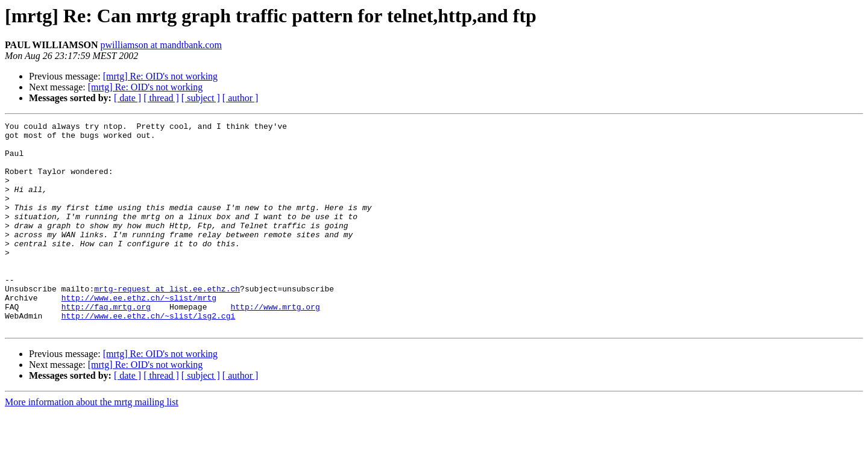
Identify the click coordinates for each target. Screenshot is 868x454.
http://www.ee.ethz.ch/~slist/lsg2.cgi (149, 355)
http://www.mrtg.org (275, 344)
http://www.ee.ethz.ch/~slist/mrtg (139, 334)
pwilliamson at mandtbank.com (161, 45)
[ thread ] (161, 98)
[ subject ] (201, 98)
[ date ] (127, 98)
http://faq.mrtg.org (106, 344)
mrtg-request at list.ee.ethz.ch (167, 323)
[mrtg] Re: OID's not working (160, 76)
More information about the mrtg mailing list (92, 443)
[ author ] (241, 98)
